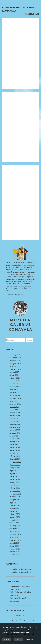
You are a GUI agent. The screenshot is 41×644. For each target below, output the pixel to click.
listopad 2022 (15, 468)
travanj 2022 (15, 482)
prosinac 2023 (15, 427)
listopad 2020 (15, 534)
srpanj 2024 (14, 407)
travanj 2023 (15, 450)
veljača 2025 (15, 387)
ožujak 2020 (15, 555)
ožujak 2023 (15, 453)
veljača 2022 (15, 488)
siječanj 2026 (15, 355)
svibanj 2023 (15, 447)
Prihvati (7, 639)
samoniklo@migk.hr (14, 295)
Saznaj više (30, 639)
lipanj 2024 (14, 410)
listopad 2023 (15, 433)
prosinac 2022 (15, 462)
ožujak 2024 (15, 418)
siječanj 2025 (15, 390)
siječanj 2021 (15, 526)
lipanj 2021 (14, 511)
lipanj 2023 (14, 445)
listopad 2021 (15, 500)
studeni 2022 (15, 465)
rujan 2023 (14, 436)
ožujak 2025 (15, 384)
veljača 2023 (15, 456)
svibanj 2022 (15, 479)
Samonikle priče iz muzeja (20, 569)
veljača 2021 (15, 523)
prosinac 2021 (15, 494)
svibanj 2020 (15, 549)
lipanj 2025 (14, 375)
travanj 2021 (15, 517)
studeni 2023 (15, 430)
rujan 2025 (14, 366)
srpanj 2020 (14, 543)
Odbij (19, 639)
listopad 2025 (15, 363)
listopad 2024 (15, 398)
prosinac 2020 (15, 529)
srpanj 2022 (14, 474)
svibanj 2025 (15, 378)
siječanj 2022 (15, 491)
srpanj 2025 (14, 372)
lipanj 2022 (14, 476)
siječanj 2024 (15, 424)
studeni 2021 (15, 497)
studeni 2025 (15, 361)
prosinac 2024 (15, 392)
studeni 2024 (15, 395)
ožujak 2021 (15, 520)
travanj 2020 (15, 552)
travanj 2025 (15, 381)
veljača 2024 (15, 421)
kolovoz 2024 (15, 404)
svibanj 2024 (15, 413)
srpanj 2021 (14, 508)
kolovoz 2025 (15, 369)
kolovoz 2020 (15, 540)
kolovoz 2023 (15, 439)
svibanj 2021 (15, 514)
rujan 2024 (14, 401)
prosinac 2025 (15, 358)
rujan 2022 (14, 471)
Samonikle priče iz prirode (20, 572)
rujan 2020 (14, 537)
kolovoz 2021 (15, 505)
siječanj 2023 (15, 459)
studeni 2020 (15, 532)
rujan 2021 (14, 503)
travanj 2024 (15, 416)
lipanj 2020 (14, 546)
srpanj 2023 (14, 442)
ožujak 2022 (15, 485)
